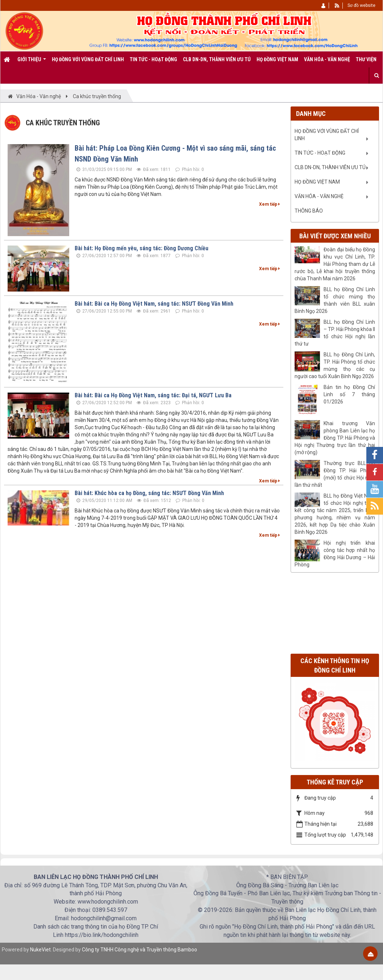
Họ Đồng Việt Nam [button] (277, 59)
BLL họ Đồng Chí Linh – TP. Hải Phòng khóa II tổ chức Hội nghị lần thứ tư (335, 333)
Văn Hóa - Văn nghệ (319, 196)
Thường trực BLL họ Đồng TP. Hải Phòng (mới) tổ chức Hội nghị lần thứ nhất (335, 474)
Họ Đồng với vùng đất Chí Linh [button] (88, 59)
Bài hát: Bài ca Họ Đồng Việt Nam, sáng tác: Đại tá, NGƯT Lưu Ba (153, 395)
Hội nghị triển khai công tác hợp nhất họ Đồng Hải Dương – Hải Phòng (335, 554)
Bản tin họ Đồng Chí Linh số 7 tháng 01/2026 (349, 394)
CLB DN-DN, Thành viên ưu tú (330, 167)
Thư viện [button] (366, 59)
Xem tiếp (269, 204)
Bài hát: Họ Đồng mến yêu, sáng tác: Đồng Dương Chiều (141, 248)
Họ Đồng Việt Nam (317, 182)
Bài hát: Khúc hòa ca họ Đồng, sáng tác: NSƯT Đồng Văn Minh (149, 493)
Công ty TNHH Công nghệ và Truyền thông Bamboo (140, 950)
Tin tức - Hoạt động (320, 153)
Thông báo (309, 211)
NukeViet (40, 950)
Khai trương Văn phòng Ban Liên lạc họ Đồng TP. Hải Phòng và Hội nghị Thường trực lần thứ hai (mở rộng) (335, 438)
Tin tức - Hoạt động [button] (153, 59)
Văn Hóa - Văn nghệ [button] (327, 59)
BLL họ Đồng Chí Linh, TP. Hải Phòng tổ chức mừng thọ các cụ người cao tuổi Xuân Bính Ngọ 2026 (335, 365)
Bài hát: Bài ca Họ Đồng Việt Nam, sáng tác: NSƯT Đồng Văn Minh (154, 304)
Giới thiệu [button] (32, 62)
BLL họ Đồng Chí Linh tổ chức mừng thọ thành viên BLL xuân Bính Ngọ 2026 (335, 300)
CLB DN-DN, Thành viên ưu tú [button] (217, 59)
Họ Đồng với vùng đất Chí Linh (327, 135)
